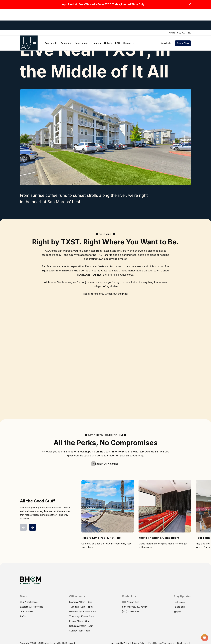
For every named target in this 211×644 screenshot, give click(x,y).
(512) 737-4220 (184, 11)
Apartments (51, 22)
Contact (129, 22)
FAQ (118, 22)
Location (96, 22)
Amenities (66, 22)
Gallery (108, 22)
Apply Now (183, 22)
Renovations (81, 22)
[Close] (190, 4)
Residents (166, 22)
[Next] (33, 527)
